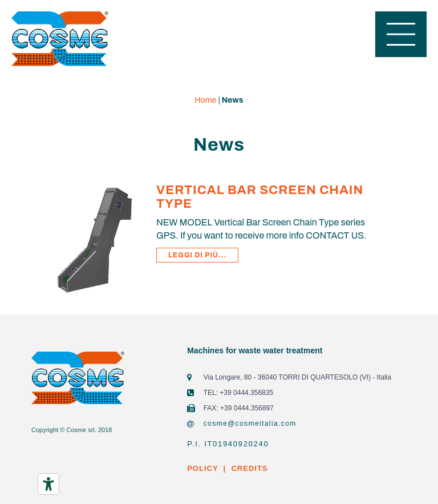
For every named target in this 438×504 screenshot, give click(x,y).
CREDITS (248, 468)
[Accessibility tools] (48, 484)
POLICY (202, 468)
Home (206, 100)
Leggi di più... (197, 255)
